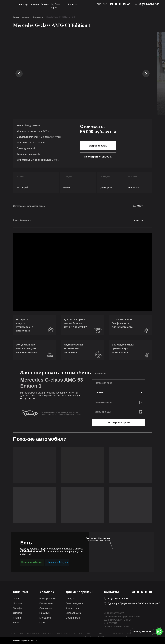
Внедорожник (38, 17)
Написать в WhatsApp (32, 562)
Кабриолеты (46, 603)
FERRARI (31, 634)
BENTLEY (40, 634)
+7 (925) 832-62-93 (149, 4)
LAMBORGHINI (118, 634)
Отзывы (45, 4)
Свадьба (71, 599)
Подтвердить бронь (118, 422)
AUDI (13, 634)
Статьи (17, 618)
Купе (42, 622)
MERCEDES (79, 634)
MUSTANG (68, 634)
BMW (21, 634)
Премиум (44, 613)
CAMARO (58, 634)
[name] (118, 374)
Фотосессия (72, 608)
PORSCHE (49, 634)
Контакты (72, 4)
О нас (16, 599)
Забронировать (98, 146)
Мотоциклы (46, 618)
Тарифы (18, 608)
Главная (16, 17)
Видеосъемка (73, 613)
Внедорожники (47, 599)
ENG (99, 4)
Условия (35, 4)
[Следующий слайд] (146, 74)
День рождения (74, 603)
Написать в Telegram (57, 562)
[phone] (118, 383)
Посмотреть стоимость (98, 157)
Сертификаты (73, 618)
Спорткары (46, 608)
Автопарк (24, 4)
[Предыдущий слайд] (19, 74)
